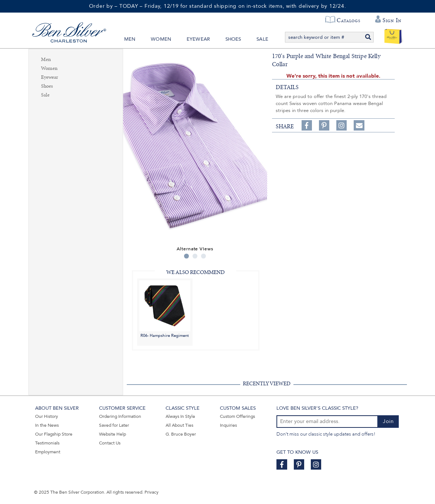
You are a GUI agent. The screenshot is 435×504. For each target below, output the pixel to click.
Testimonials (47, 443)
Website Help (113, 434)
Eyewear (198, 39)
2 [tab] (195, 256)
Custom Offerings (237, 416)
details (287, 87)
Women (161, 39)
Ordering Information (120, 416)
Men (130, 39)
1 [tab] (186, 256)
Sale (262, 39)
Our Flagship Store (54, 434)
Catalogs (348, 20)
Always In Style (180, 416)
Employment (48, 452)
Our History (47, 416)
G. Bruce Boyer (181, 434)
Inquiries (228, 425)
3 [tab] (203, 256)
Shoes (233, 39)
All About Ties (179, 425)
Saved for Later (114, 425)
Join (388, 421)
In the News (47, 425)
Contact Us (110, 443)
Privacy (152, 492)
